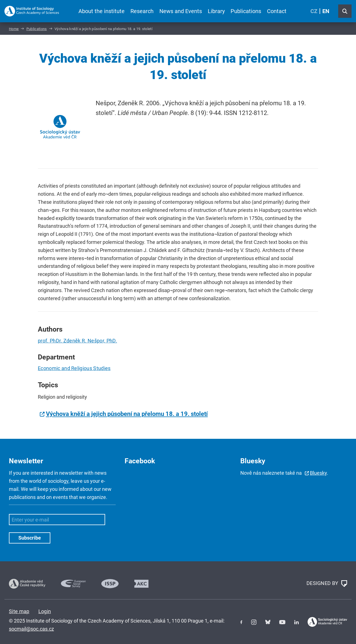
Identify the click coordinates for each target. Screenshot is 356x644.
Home (14, 29)
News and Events (181, 11)
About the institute (102, 11)
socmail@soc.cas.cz (31, 629)
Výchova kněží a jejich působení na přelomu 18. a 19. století (127, 414)
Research (142, 11)
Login (45, 611)
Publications (246, 11)
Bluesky (318, 473)
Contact (277, 11)
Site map (19, 611)
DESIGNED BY (327, 584)
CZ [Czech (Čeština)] (314, 11)
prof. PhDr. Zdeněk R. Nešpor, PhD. (77, 341)
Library (216, 11)
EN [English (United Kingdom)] (326, 11)
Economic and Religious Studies (74, 368)
